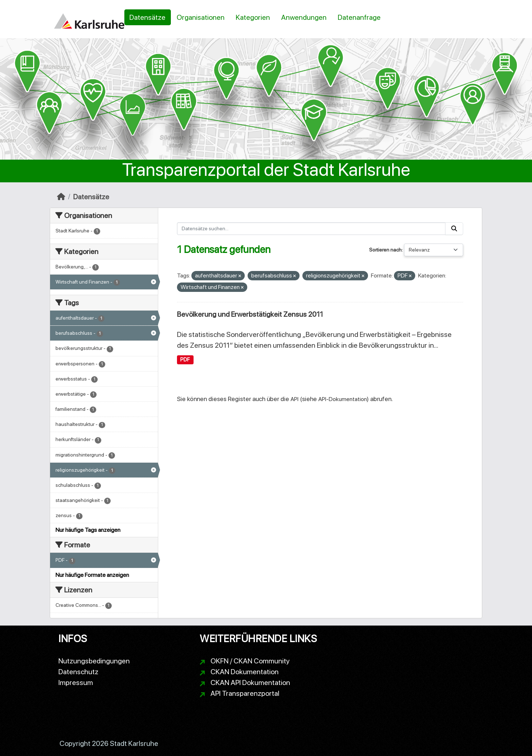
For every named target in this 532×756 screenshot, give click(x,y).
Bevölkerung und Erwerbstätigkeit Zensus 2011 (250, 314)
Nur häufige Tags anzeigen (88, 530)
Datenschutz (78, 672)
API (294, 399)
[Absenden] (454, 229)
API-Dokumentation (343, 399)
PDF (185, 360)
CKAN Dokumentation (245, 672)
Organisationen (201, 17)
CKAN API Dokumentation (250, 682)
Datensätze (147, 17)
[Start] (61, 197)
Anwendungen (304, 17)
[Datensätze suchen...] (311, 229)
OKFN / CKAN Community (250, 661)
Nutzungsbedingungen (94, 661)
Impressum (76, 682)
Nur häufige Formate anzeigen (92, 575)
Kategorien (253, 17)
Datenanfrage (359, 17)
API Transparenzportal (245, 693)
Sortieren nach (385, 250)
